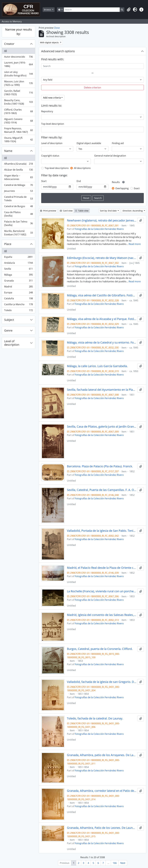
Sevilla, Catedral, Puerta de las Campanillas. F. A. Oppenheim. (102, 490)
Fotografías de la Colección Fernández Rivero (99, 229)
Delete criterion (92, 88)
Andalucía (18, 263)
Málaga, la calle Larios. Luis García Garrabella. (97, 366)
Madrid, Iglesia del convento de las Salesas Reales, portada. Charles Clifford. (102, 615)
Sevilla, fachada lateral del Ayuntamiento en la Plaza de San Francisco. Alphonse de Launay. (102, 390)
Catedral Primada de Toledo (18, 199)
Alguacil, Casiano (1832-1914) (18, 121)
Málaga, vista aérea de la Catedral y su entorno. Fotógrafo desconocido (102, 343)
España (18, 258)
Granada (18, 281)
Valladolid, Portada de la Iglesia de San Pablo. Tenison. (102, 531)
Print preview (48, 211)
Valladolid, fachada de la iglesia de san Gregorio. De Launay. (102, 682)
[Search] (92, 10)
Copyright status (50, 156)
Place (8, 244)
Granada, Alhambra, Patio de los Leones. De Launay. (102, 828)
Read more (135, 244)
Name (8, 151)
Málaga (18, 275)
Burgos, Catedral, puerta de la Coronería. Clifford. (100, 649)
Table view (82, 211)
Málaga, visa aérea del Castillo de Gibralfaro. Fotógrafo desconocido (102, 295)
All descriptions (82, 168)
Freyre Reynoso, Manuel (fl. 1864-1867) (18, 130)
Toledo (18, 311)
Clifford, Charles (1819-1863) (18, 111)
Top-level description (53, 124)
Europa (18, 293)
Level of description (12, 343)
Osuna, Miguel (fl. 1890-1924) (18, 140)
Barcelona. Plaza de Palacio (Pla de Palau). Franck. (100, 466)
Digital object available (89, 143)
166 (115, 863)
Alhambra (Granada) (18, 164)
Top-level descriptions (57, 168)
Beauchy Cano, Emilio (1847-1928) (18, 102)
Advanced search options (58, 51)
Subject (9, 320)
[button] (129, 10)
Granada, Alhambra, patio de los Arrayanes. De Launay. (102, 755)
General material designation (110, 156)
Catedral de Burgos (18, 207)
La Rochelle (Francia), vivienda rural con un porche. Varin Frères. (102, 591)
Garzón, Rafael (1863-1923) (18, 93)
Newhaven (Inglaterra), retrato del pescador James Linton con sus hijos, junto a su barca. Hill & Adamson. (102, 220)
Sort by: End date (109, 211)
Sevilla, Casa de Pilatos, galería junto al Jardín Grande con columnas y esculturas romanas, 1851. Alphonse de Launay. (102, 427)
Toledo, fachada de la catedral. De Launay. (95, 718)
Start (44, 181)
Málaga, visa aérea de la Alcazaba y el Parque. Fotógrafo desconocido (102, 319)
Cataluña (18, 299)
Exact (137, 188)
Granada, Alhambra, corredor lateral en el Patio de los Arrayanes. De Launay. (102, 791)
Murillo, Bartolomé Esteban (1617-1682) (18, 233)
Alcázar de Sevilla (18, 170)
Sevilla (18, 269)
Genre (8, 330)
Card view (66, 211)
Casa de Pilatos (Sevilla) (18, 214)
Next (123, 863)
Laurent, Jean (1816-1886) (18, 64)
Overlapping (122, 188)
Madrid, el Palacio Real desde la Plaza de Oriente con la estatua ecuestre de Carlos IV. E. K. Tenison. (102, 568)
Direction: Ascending (133, 211)
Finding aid (118, 143)
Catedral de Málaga (18, 186)
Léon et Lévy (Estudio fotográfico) (18, 74)
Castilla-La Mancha (18, 305)
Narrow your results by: (19, 32)
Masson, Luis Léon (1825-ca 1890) (18, 83)
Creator (9, 44)
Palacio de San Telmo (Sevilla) (18, 223)
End (79, 181)
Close (57, 28)
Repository (47, 111)
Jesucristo (18, 192)
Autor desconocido (18, 57)
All (5, 51)
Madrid (18, 287)
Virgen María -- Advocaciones (18, 177)
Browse (48, 10)
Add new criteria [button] (52, 98)
